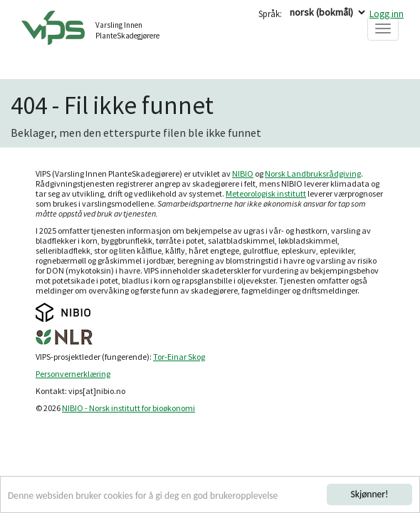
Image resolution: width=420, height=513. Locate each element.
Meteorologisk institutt (266, 193)
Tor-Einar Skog (179, 357)
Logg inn (387, 14)
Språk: (270, 14)
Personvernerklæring (73, 374)
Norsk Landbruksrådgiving (313, 173)
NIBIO (243, 173)
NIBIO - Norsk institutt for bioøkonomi (128, 408)
